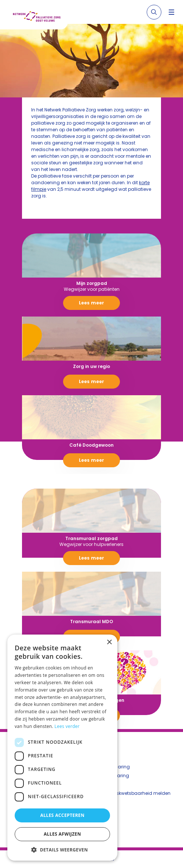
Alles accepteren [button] (63, 815)
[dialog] (62, 748)
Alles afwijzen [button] (62, 834)
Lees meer (91, 303)
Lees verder (67, 726)
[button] (62, 850)
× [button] (109, 642)
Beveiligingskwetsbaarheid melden (131, 793)
